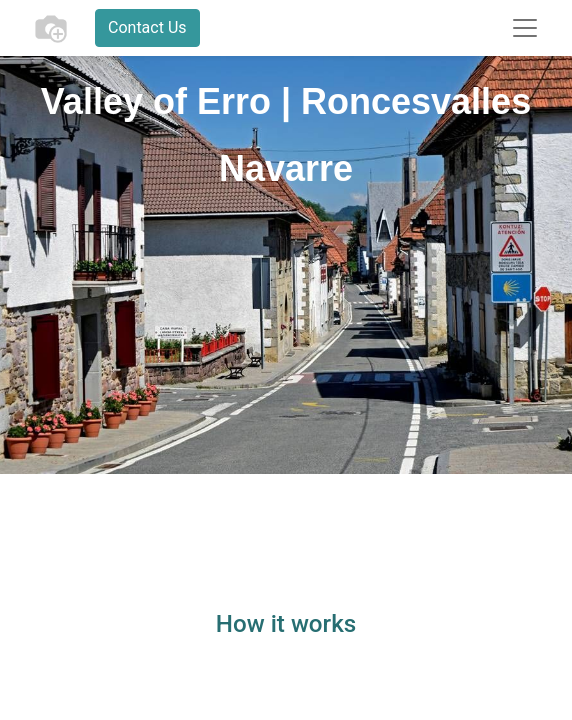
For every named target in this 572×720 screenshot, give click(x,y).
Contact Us (147, 27)
